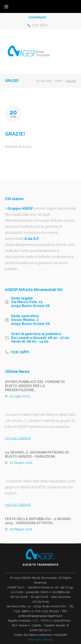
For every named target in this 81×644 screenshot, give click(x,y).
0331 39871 (40, 25)
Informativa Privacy (41, 639)
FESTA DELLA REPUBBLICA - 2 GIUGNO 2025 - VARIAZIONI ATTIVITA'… (38, 521)
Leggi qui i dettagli (16, 438)
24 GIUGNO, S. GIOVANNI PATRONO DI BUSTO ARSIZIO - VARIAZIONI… (37, 454)
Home (58, 81)
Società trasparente (40, 565)
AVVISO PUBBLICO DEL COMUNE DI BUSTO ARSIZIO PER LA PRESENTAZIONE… (35, 386)
